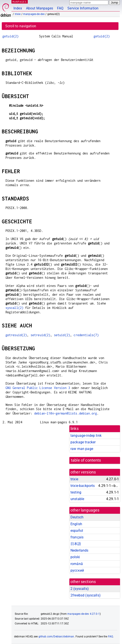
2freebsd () (86, 595)
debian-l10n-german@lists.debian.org (66, 413)
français (77, 537)
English (76, 524)
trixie (18, 14)
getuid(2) (10, 36)
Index (18, 8)
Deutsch (77, 517)
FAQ (60, 8)
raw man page (82, 449)
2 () (80, 589)
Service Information (83, 8)
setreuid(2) (41, 335)
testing (76, 492)
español (77, 531)
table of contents (86, 460)
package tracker (83, 442)
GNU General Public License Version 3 (38, 388)
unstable (77, 499)
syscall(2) (15, 308)
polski (75, 557)
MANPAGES (20, 2)
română (77, 564)
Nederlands (79, 550)
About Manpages (40, 8)
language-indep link (86, 436)
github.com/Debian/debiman (56, 637)
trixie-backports (83, 486)
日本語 (76, 544)
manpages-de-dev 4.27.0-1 (84, 614)
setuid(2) (62, 335)
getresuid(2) (16, 335)
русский (77, 570)
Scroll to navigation (21, 26)
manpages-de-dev (34, 14)
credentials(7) (86, 335)
